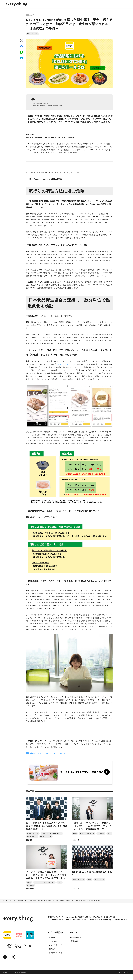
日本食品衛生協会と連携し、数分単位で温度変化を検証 (54, 111)
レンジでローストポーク (66, 370)
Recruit (74, 938)
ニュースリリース (55, 951)
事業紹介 (52, 954)
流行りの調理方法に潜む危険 (44, 108)
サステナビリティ (55, 958)
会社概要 (52, 943)
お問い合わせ (6, 978)
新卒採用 (74, 947)
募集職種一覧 (76, 943)
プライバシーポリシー (16, 978)
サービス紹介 (54, 947)
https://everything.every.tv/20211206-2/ (45, 184)
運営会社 (24, 978)
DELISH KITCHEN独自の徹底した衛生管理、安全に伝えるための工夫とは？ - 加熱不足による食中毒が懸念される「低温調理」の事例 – (60, 906)
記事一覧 (13, 906)
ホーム (5, 906)
